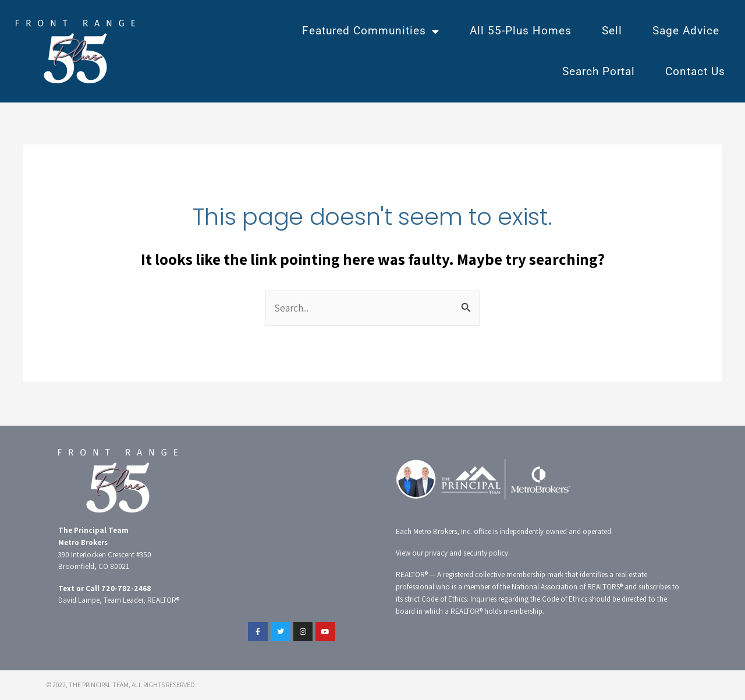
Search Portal (599, 71)
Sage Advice (686, 31)
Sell (612, 31)
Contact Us (695, 71)
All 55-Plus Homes (521, 31)
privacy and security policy (466, 554)
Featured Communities (371, 31)
